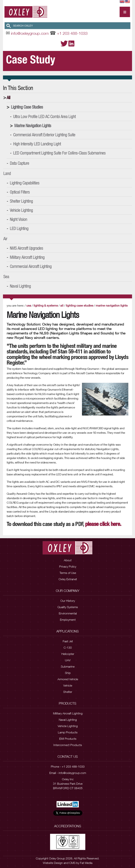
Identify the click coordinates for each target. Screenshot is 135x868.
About (68, 560)
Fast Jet (68, 641)
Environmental (68, 613)
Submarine (68, 666)
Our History (68, 601)
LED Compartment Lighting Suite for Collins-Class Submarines (59, 153)
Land (7, 173)
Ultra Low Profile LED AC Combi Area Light (44, 116)
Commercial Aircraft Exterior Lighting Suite (44, 135)
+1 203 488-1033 (72, 33)
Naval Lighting (20, 286)
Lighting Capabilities (25, 183)
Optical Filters (20, 192)
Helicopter (68, 654)
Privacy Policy (68, 566)
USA (29, 305)
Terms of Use (68, 573)
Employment (68, 620)
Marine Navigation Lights (33, 125)
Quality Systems (68, 607)
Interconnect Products (68, 745)
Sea (6, 276)
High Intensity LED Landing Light (37, 144)
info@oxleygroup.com (30, 33)
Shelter (68, 692)
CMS (72, 863)
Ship (68, 673)
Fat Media (86, 863)
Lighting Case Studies (27, 107)
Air (5, 239)
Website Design (53, 863)
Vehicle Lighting (21, 210)
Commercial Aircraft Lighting (31, 266)
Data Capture (19, 163)
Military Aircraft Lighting (27, 257)
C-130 (68, 648)
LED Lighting (19, 228)
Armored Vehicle (68, 679)
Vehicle (68, 685)
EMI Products (68, 739)
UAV (68, 660)
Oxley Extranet (68, 579)
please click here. (103, 524)
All (8, 97)
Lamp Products (68, 732)
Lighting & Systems (46, 305)
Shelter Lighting (21, 201)
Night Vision (18, 219)
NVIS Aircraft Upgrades (26, 248)
